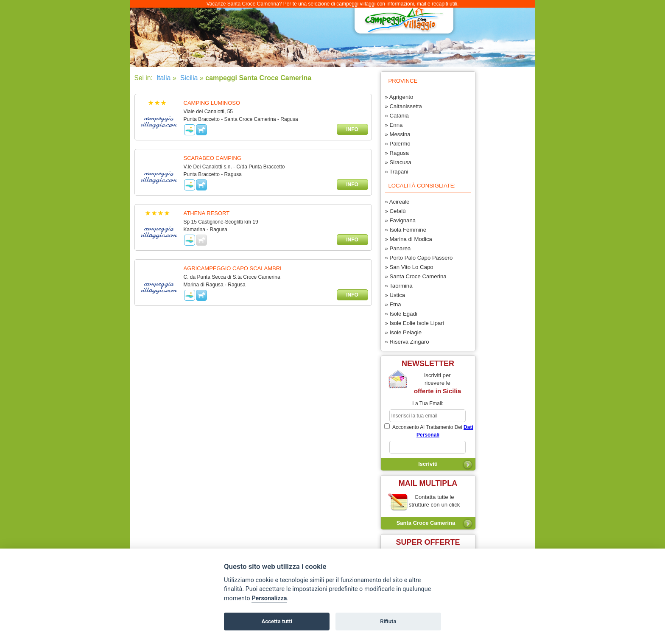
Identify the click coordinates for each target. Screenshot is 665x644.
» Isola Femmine (406, 230)
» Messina (398, 134)
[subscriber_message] (427, 447)
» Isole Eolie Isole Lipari (415, 323)
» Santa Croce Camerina (416, 276)
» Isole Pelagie (404, 332)
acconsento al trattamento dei (429, 431)
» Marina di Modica (409, 239)
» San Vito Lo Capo (409, 267)
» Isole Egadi (401, 314)
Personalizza (269, 598)
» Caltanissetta (404, 106)
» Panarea (398, 248)
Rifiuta (388, 621)
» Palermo (398, 144)
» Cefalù (395, 211)
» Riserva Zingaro (407, 342)
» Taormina (399, 286)
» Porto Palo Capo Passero (419, 258)
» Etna (393, 304)
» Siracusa (398, 162)
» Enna (394, 125)
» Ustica (395, 295)
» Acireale (397, 202)
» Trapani (397, 172)
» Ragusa (397, 153)
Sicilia (188, 78)
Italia (162, 78)
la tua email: (428, 403)
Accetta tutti (277, 621)
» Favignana (401, 220)
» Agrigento (399, 97)
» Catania (397, 116)
